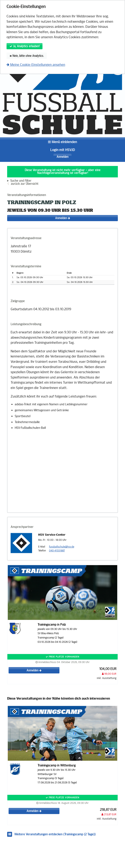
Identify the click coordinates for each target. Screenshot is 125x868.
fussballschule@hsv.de (62, 547)
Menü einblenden (62, 142)
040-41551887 (57, 551)
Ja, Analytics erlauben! (25, 46)
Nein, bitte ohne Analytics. (27, 56)
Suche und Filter (21, 181)
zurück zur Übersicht (25, 184)
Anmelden (62, 157)
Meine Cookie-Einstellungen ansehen (36, 65)
